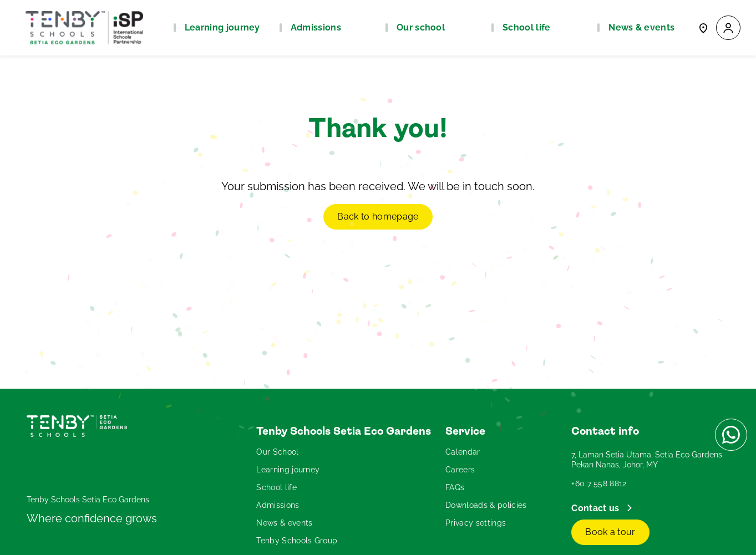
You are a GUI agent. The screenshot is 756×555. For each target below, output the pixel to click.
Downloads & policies (486, 505)
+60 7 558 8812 (599, 483)
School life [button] (527, 28)
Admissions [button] (316, 28)
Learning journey (288, 470)
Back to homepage (378, 217)
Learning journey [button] (222, 28)
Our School (277, 452)
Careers (460, 470)
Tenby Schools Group (297, 541)
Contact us (597, 508)
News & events (284, 523)
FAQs (455, 487)
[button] (728, 28)
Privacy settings (476, 523)
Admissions (278, 505)
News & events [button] (641, 28)
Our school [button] (421, 28)
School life (276, 487)
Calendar (463, 452)
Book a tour (610, 532)
